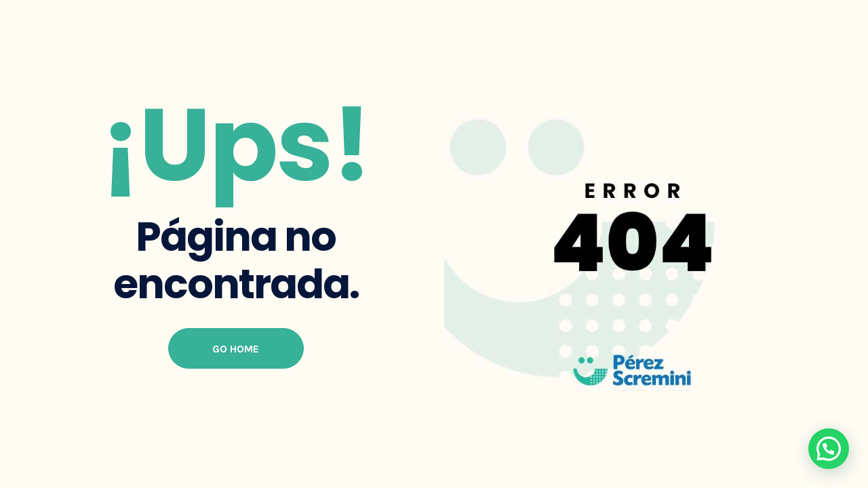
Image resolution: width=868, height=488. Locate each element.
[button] (829, 449)
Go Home (236, 349)
